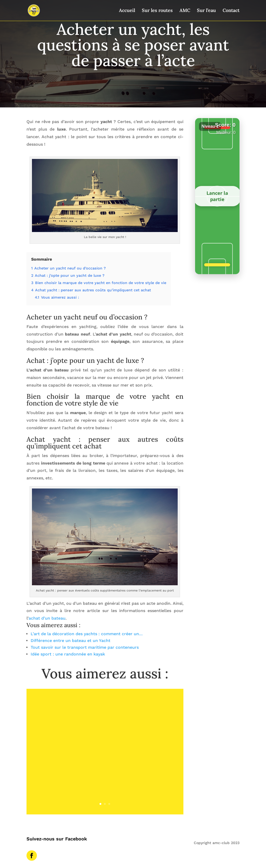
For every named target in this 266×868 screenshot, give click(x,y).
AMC (185, 11)
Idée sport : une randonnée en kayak (68, 654)
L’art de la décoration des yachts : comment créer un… (87, 634)
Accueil (127, 11)
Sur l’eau (206, 11)
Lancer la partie (217, 196)
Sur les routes (157, 11)
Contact (231, 11)
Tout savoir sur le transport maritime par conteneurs (85, 647)
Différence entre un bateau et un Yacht (71, 641)
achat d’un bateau (47, 618)
